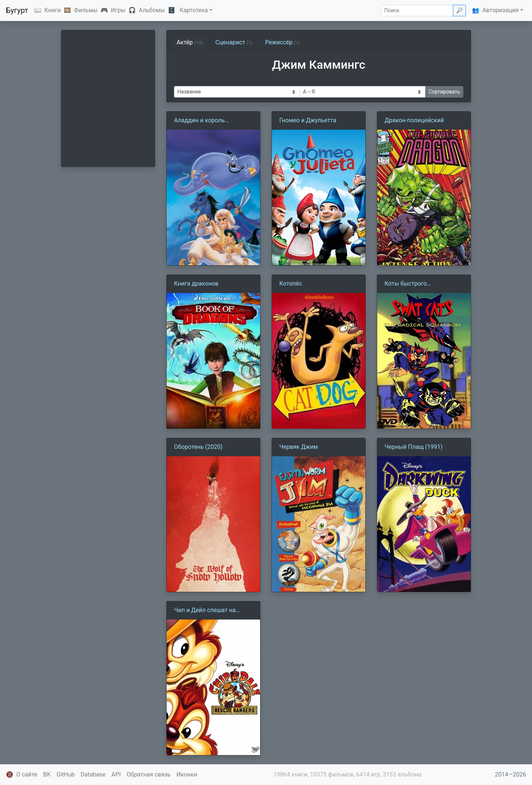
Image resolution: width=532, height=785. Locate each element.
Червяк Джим (299, 447)
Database (93, 774)
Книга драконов (196, 284)
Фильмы (86, 10)
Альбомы (152, 10)
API (116, 774)
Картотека (194, 10)
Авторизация (500, 10)
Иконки (187, 774)
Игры (118, 10)
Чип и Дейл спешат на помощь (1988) (205, 611)
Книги (53, 10)
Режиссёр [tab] (282, 42)
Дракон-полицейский (414, 120)
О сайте (27, 774)
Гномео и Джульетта (308, 120)
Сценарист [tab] (234, 42)
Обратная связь (149, 774)
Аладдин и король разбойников (199, 121)
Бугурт (17, 10)
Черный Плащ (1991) (414, 447)
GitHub (66, 774)
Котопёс (291, 284)
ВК (47, 774)
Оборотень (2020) (198, 447)
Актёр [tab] (190, 42)
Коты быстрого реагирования (406, 284)
